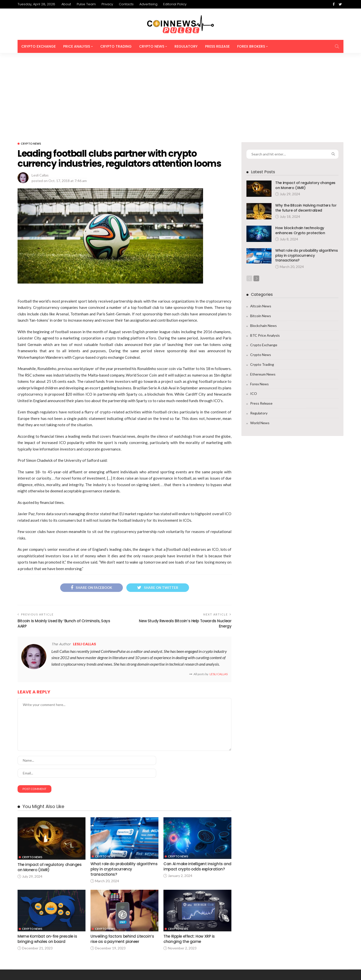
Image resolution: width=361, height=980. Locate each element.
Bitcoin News (261, 238)
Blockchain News (263, 248)
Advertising (148, 4)
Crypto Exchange (38, 46)
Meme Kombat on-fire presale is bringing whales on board (47, 862)
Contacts (126, 4)
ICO (254, 316)
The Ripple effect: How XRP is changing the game (190, 862)
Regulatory (186, 46)
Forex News (259, 306)
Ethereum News (263, 296)
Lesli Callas (40, 97)
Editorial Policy (175, 4)
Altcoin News (261, 228)
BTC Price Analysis (265, 257)
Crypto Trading (116, 46)
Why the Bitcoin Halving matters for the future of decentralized (306, 130)
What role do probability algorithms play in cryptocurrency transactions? (124, 792)
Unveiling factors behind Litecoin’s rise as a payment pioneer (122, 862)
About (66, 4)
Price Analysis (77, 46)
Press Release (217, 46)
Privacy (107, 4)
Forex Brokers (251, 46)
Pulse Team (86, 4)
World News (260, 345)
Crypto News (152, 46)
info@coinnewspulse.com (100, 941)
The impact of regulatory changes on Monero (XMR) (305, 107)
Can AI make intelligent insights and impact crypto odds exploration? (193, 792)
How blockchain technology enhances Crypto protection (300, 152)
